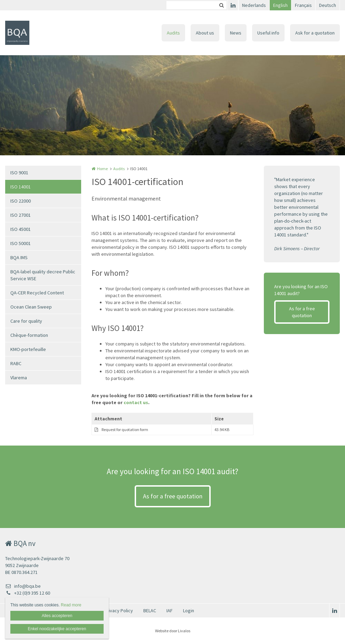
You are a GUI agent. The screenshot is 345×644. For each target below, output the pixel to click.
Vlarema (19, 378)
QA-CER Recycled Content (37, 293)
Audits (173, 33)
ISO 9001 (19, 173)
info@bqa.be (23, 586)
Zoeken (221, 5)
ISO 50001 (21, 243)
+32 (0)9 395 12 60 (28, 593)
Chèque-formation (29, 335)
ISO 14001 (21, 187)
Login (189, 611)
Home (102, 169)
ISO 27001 (21, 215)
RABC (16, 363)
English (280, 5)
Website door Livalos (173, 631)
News (236, 33)
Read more (71, 605)
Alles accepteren (57, 616)
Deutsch (328, 5)
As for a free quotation (302, 312)
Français (303, 5)
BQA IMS (19, 257)
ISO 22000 (21, 201)
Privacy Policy (119, 611)
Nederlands (254, 5)
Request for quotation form (125, 430)
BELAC (150, 611)
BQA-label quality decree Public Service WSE (43, 275)
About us (205, 33)
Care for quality (26, 321)
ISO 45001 (21, 229)
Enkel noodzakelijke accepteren (57, 629)
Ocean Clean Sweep (31, 307)
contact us (136, 402)
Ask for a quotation (315, 33)
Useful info (268, 33)
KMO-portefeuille (28, 349)
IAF (170, 611)
